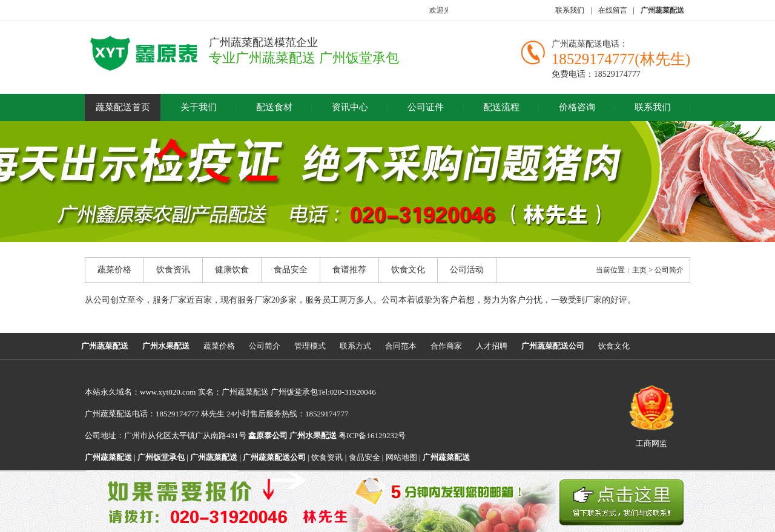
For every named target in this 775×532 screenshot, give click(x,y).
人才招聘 (492, 346)
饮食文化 (408, 270)
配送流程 (501, 107)
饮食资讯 (173, 270)
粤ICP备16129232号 (348, 435)
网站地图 (401, 457)
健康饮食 (232, 270)
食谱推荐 (349, 270)
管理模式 (310, 346)
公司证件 (426, 107)
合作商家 (446, 346)
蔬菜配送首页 (123, 107)
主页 (639, 270)
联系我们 (570, 10)
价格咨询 (577, 107)
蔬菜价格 (114, 270)
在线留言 (613, 10)
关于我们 (199, 107)
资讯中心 (350, 107)
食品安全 (291, 270)
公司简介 (265, 346)
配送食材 (274, 107)
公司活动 (467, 270)
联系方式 (355, 346)
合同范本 (401, 346)
